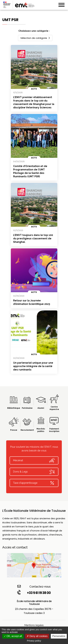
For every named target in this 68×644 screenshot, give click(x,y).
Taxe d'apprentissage (34, 483)
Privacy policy (34, 641)
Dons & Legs (34, 472)
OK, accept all (13, 636)
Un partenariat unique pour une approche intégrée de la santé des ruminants (33, 366)
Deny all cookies (37, 636)
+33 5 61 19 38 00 (34, 593)
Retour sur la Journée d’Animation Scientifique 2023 (32, 302)
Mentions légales (34, 625)
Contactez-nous (34, 586)
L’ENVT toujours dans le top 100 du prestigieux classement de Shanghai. (33, 238)
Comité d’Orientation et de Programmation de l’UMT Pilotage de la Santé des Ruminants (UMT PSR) (30, 171)
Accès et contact (15, 547)
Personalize (59, 636)
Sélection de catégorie (35, 38)
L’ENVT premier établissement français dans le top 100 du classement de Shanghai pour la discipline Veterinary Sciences (34, 102)
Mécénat (34, 460)
